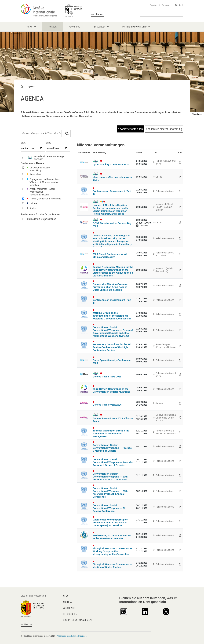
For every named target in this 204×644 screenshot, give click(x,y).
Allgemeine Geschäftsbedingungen (72, 636)
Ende (49, 143)
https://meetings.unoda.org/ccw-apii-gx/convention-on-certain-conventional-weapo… (180, 461)
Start (23, 143)
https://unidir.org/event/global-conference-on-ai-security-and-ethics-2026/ (180, 254)
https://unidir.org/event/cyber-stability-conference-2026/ (180, 162)
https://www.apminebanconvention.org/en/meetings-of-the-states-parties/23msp (180, 535)
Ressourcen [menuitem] (99, 27)
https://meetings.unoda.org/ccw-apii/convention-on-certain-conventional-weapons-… (180, 491)
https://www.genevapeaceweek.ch (180, 403)
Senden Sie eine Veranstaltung (164, 129)
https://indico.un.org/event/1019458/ (180, 286)
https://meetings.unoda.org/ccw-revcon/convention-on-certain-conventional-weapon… (180, 507)
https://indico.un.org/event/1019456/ (180, 521)
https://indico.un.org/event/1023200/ (180, 360)
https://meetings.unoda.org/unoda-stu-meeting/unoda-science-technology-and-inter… (180, 238)
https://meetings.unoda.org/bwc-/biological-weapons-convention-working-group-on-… (180, 314)
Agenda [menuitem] (53, 27)
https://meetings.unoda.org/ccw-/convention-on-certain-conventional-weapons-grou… (180, 330)
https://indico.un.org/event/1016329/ (180, 270)
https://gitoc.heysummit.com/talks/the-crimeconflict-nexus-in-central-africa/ (180, 177)
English (153, 5)
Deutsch (179, 5)
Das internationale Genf (78, 620)
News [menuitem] (30, 27)
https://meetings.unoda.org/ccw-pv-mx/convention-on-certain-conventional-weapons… (180, 446)
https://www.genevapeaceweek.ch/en (180, 417)
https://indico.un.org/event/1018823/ (180, 432)
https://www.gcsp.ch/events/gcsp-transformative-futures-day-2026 (180, 223)
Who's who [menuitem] (75, 27)
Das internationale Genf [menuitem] (134, 27)
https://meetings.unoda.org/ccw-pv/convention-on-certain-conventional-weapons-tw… (180, 475)
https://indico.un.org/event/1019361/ (180, 346)
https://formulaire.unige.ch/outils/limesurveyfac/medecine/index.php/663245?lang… (180, 207)
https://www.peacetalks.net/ (180, 375)
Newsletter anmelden (130, 129)
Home (22, 86)
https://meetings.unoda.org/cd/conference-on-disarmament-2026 (180, 191)
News (66, 596)
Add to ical (144, 226)
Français (166, 5)
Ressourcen (70, 614)
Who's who (69, 608)
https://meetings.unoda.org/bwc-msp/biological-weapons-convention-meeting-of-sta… (180, 564)
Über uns (99, 14)
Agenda (31, 87)
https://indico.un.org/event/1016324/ (180, 389)
